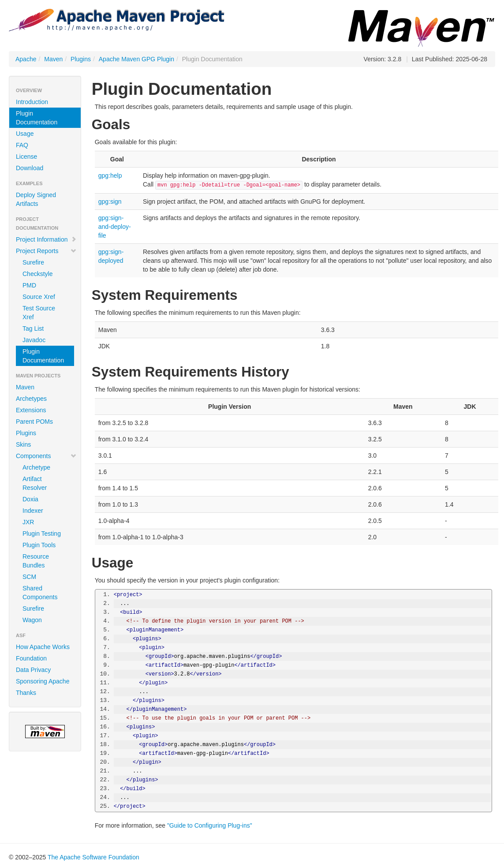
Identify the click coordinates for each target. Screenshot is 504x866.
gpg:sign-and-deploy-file (115, 227)
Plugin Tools (39, 545)
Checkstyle (37, 274)
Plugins (81, 59)
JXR (28, 522)
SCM (29, 577)
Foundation (31, 658)
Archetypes (31, 399)
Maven (53, 59)
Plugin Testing (42, 534)
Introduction (32, 102)
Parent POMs (34, 422)
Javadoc (34, 340)
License (26, 157)
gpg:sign (110, 202)
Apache (26, 59)
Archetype (36, 467)
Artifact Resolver (35, 483)
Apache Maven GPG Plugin (136, 59)
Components (46, 456)
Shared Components (40, 593)
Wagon (32, 620)
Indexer (33, 511)
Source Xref (39, 297)
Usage (25, 134)
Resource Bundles (36, 561)
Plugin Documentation (37, 118)
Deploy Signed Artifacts (36, 199)
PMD (29, 285)
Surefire (33, 262)
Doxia (30, 499)
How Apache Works (43, 647)
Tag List (33, 328)
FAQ (22, 145)
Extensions (31, 410)
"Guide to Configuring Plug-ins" (210, 825)
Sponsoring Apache (43, 681)
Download (30, 168)
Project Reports (46, 251)
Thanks (26, 693)
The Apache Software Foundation (93, 857)
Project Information (46, 239)
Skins (23, 444)
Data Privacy (33, 670)
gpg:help (110, 175)
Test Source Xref (39, 313)
